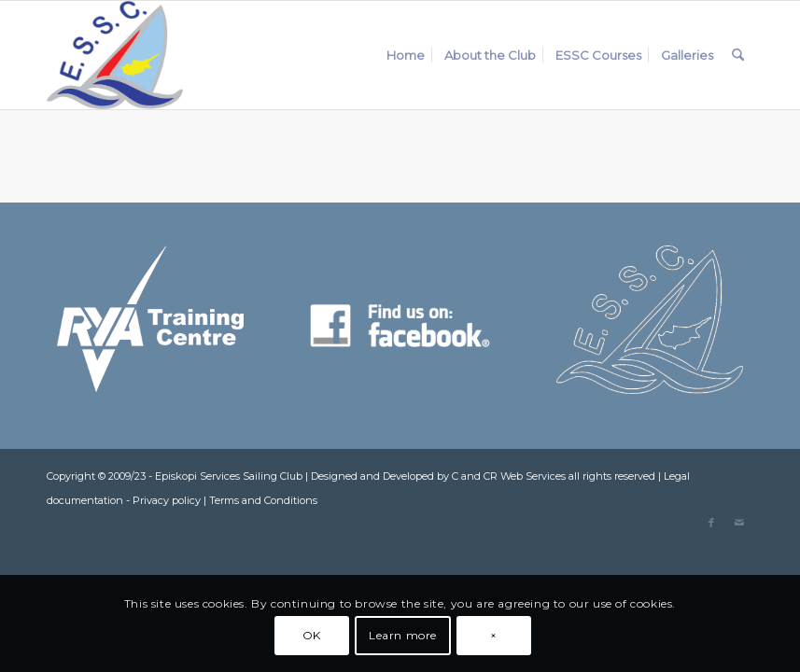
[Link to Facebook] (711, 523)
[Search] (738, 55)
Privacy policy (167, 500)
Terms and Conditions (263, 500)
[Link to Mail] (739, 523)
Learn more (403, 635)
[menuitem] (406, 55)
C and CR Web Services (509, 476)
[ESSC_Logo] (115, 55)
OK (312, 635)
